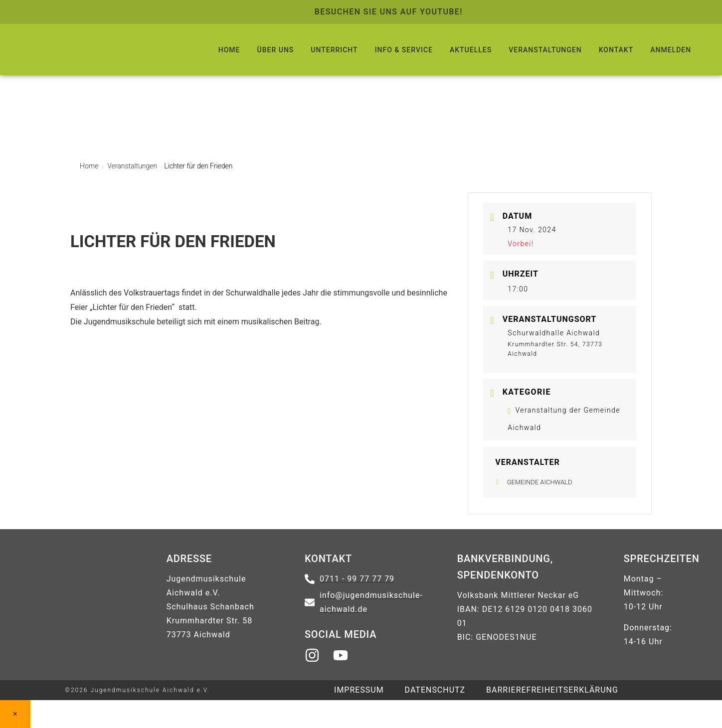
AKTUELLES (471, 50)
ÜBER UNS (276, 50)
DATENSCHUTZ (435, 690)
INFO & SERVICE (404, 50)
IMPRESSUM (359, 690)
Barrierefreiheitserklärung (552, 690)
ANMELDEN (671, 50)
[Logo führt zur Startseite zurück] (100, 50)
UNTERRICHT (334, 50)
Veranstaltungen (132, 166)
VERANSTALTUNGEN (545, 50)
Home (90, 166)
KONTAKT (616, 50)
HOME (229, 50)
